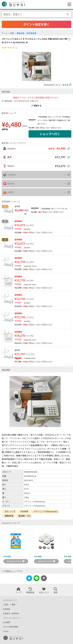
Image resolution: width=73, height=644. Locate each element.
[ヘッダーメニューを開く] (69, 5)
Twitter (6, 631)
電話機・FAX (24, 516)
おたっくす (10, 511)
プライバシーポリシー (12, 618)
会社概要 (6, 622)
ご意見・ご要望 (9, 605)
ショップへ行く (50, 134)
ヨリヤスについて (10, 600)
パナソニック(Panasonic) (45, 511)
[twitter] (29, 579)
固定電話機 (31, 33)
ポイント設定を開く (36, 24)
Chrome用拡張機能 (11, 627)
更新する (36, 106)
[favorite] (69, 39)
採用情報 (6, 609)
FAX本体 (24, 511)
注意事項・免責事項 (11, 614)
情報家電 (20, 33)
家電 (12, 33)
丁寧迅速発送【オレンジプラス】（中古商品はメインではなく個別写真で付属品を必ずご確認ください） (54, 120)
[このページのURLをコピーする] (44, 578)
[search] (68, 14)
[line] (36, 579)
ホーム (5, 33)
